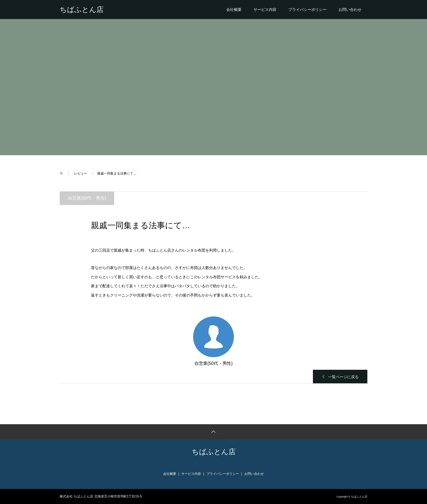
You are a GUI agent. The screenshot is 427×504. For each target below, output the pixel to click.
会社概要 (234, 10)
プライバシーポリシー (307, 10)
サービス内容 (265, 10)
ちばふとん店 (82, 10)
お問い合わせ (350, 10)
